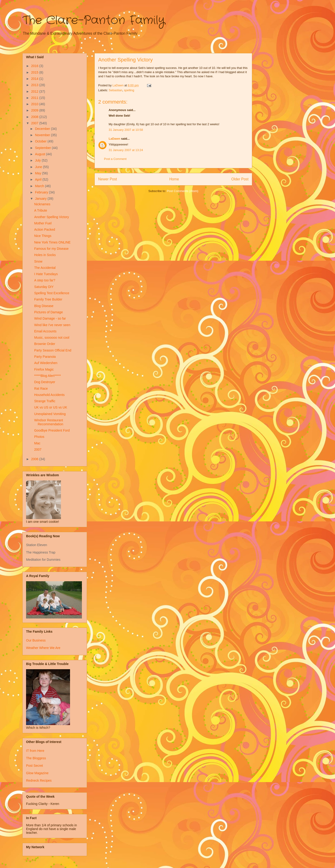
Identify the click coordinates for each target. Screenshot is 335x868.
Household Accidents (49, 395)
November (43, 135)
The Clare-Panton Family (94, 20)
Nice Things (43, 236)
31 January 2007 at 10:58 (126, 130)
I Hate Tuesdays (46, 274)
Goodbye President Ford (52, 430)
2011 (35, 98)
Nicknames (42, 204)
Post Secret (34, 766)
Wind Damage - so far (50, 318)
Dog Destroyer (45, 382)
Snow (38, 261)
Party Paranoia (45, 357)
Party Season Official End (53, 350)
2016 (35, 66)
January (41, 199)
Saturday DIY (44, 287)
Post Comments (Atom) (183, 191)
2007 (35, 123)
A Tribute (41, 210)
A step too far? (45, 280)
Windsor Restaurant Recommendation (49, 422)
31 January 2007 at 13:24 (126, 150)
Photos (39, 437)
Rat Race (41, 388)
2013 (35, 85)
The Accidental (45, 268)
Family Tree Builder (48, 299)
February (42, 192)
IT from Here (35, 751)
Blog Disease (44, 306)
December (43, 129)
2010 (35, 104)
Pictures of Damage (49, 312)
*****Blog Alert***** (47, 376)
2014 (35, 79)
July (38, 160)
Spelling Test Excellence (52, 293)
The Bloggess (36, 758)
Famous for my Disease (51, 249)
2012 (35, 91)
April (39, 179)
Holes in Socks (45, 255)
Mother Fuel (43, 223)
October (41, 141)
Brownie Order (45, 344)
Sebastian (116, 90)
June (39, 167)
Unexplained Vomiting (50, 414)
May (38, 173)
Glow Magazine (37, 773)
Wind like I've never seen (52, 325)
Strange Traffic (45, 401)
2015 (35, 72)
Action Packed (45, 230)
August (40, 154)
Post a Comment (115, 159)
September (43, 148)
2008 (35, 117)
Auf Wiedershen (46, 363)
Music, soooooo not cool (52, 338)
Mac (37, 443)
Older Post (240, 179)
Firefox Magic (44, 369)
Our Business (36, 640)
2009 (35, 110)
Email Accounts (45, 331)
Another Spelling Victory (52, 217)
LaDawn (114, 139)
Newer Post (108, 179)
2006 (35, 459)
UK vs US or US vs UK (51, 407)
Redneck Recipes (39, 780)
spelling (129, 90)
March (40, 186)
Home (174, 179)
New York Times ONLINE (52, 242)
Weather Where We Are (43, 648)
